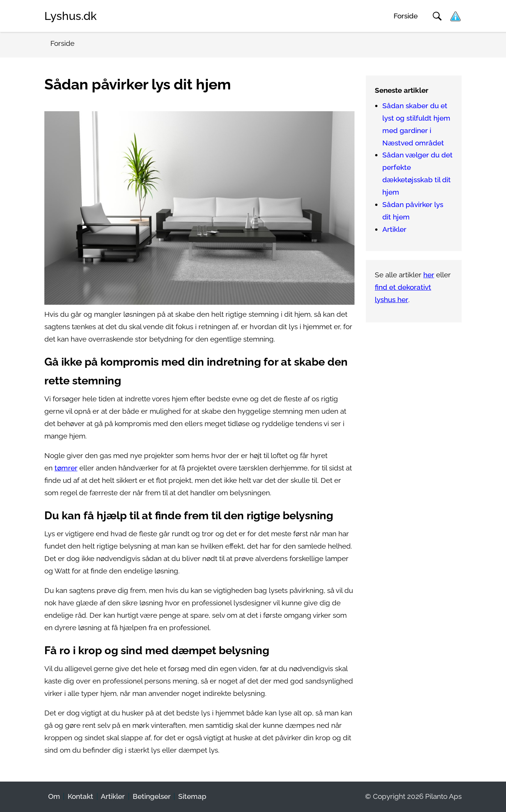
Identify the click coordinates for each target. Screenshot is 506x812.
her (429, 275)
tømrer (66, 468)
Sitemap (192, 796)
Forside (406, 16)
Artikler (394, 229)
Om (54, 796)
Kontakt (80, 796)
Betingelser (152, 796)
